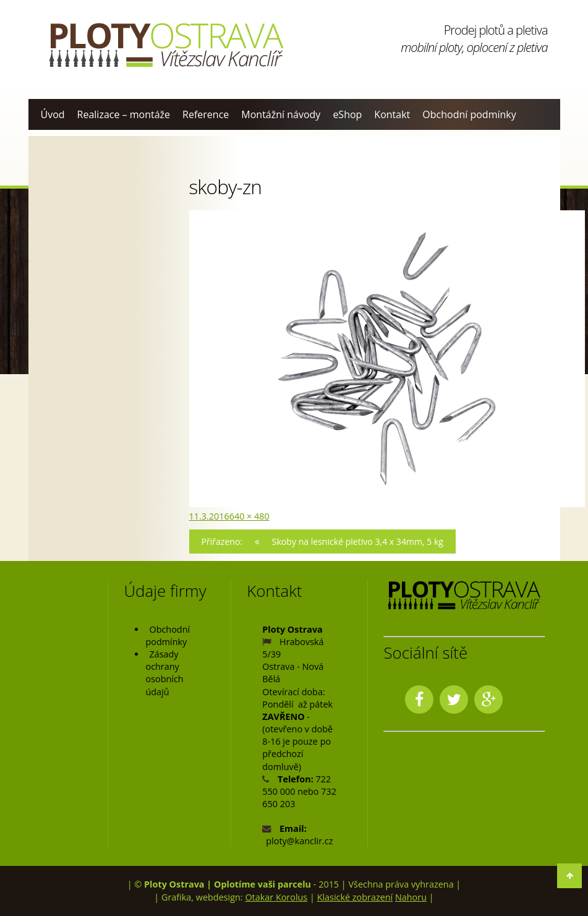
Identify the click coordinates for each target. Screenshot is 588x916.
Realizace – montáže (124, 114)
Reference (206, 114)
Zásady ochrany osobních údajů (164, 673)
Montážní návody (281, 114)
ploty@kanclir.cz (299, 841)
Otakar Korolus (276, 897)
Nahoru (411, 897)
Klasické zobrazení (355, 897)
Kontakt (392, 114)
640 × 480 (249, 516)
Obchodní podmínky (469, 114)
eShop (347, 114)
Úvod (53, 114)
